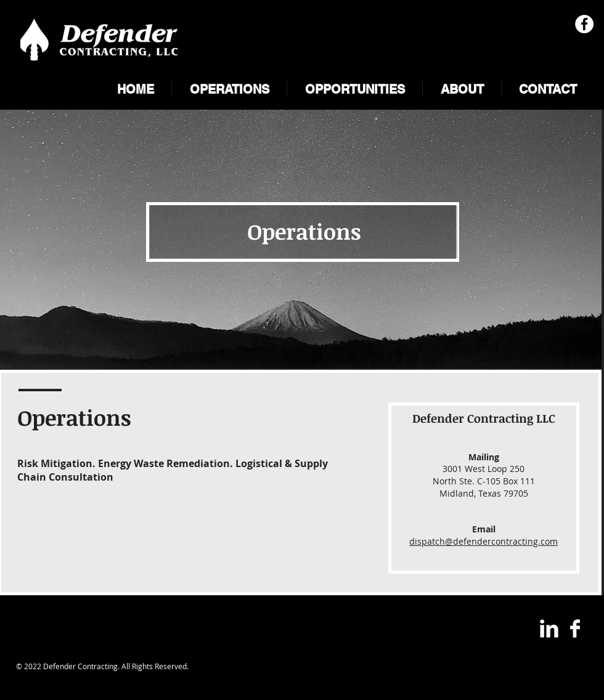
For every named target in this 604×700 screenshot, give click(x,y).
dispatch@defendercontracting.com (484, 541)
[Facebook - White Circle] (584, 24)
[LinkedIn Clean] (549, 629)
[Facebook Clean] (575, 629)
